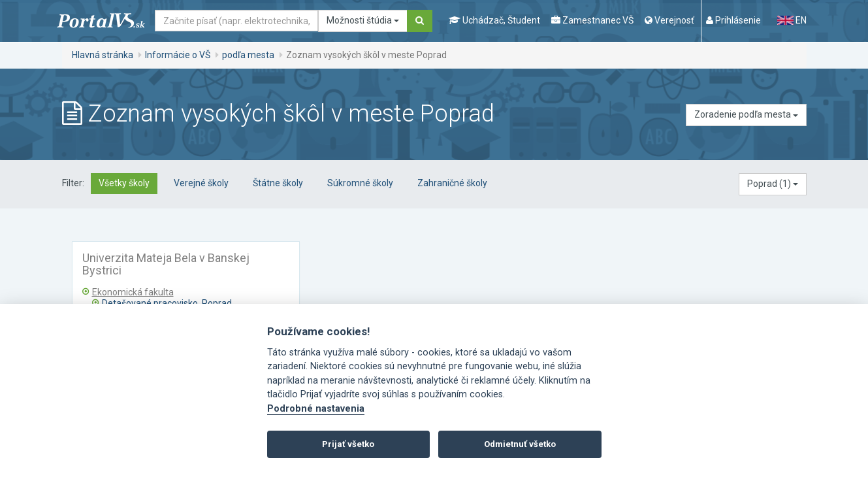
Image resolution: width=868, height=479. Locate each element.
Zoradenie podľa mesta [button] (746, 114)
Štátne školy (278, 183)
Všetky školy (124, 183)
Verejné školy (201, 183)
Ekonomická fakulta (133, 292)
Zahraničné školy (452, 183)
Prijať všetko (348, 444)
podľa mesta (248, 55)
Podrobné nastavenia (316, 409)
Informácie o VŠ (178, 55)
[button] (773, 184)
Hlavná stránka (103, 55)
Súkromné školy (360, 183)
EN (792, 20)
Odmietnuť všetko (520, 444)
